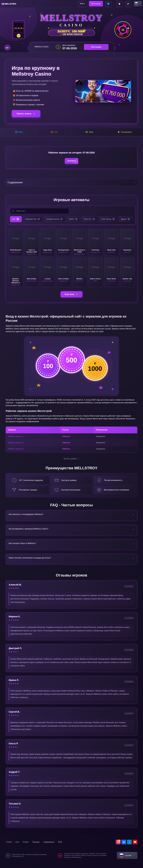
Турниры (36, 847)
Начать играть (26, 114)
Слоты (9, 847)
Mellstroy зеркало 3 (16, 451)
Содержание (49, 847)
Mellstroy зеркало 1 (16, 439)
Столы (26, 847)
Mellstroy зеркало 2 (16, 445)
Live (17, 847)
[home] (9, 4)
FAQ (60, 847)
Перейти (71, 162)
